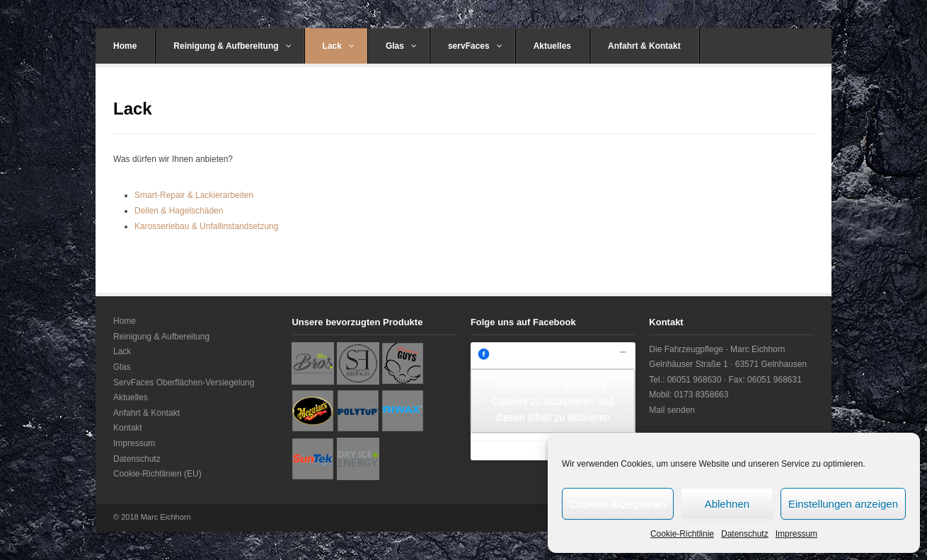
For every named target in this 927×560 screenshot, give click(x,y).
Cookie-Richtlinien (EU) (157, 474)
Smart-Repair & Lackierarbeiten (194, 195)
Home (125, 46)
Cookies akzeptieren (618, 504)
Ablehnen (727, 504)
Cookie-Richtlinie (682, 534)
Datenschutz (745, 534)
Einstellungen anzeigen (843, 504)
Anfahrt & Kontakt (644, 46)
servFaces (475, 46)
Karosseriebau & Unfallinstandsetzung (206, 226)
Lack (339, 46)
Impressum (796, 534)
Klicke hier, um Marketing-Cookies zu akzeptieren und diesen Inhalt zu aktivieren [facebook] (553, 401)
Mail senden (672, 410)
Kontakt (128, 428)
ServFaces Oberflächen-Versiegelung (184, 383)
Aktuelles (552, 46)
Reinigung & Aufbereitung (232, 46)
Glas (401, 46)
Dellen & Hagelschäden (179, 211)
